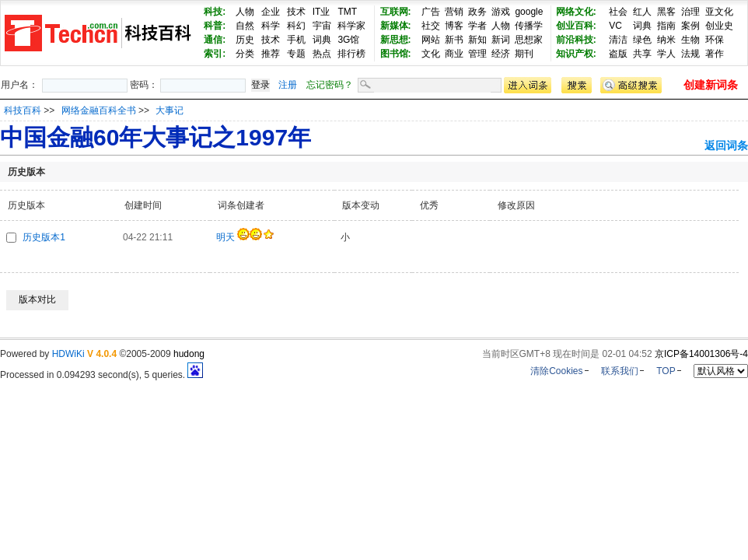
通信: (215, 40)
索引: (215, 54)
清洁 (618, 40)
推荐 (271, 54)
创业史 (719, 26)
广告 (431, 12)
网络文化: (576, 12)
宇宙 (322, 26)
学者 (477, 26)
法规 (690, 54)
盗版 (618, 54)
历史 (245, 40)
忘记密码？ (330, 85)
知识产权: (576, 54)
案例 (690, 26)
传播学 (529, 26)
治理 (690, 12)
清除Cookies (556, 371)
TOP (666, 371)
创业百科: (576, 26)
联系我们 (620, 371)
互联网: (396, 12)
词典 (322, 40)
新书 (454, 40)
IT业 (322, 12)
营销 (454, 12)
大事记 (170, 110)
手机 (296, 40)
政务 (477, 12)
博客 (454, 26)
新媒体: (396, 26)
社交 (431, 26)
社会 (618, 12)
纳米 (666, 40)
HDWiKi (68, 354)
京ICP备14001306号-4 (701, 354)
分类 (245, 54)
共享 (642, 54)
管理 (477, 54)
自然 (245, 26)
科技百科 (23, 110)
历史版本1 (44, 237)
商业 (454, 54)
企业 (271, 12)
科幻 (296, 26)
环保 (715, 40)
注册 (288, 85)
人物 (245, 12)
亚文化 (719, 12)
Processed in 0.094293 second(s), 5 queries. (101, 375)
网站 (431, 40)
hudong (189, 354)
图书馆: (396, 54)
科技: (215, 12)
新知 (477, 40)
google (529, 12)
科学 (271, 26)
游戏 (501, 12)
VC (615, 26)
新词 (501, 40)
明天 (225, 237)
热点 (322, 54)
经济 (501, 54)
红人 (642, 12)
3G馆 (348, 40)
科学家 (351, 26)
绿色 (642, 40)
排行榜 (351, 54)
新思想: (396, 40)
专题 (296, 54)
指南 (666, 26)
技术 (296, 12)
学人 (666, 54)
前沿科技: (576, 40)
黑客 (666, 12)
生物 (690, 40)
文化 (431, 54)
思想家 (529, 40)
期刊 (524, 54)
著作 (715, 54)
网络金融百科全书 (100, 110)
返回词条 (726, 145)
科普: (215, 26)
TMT (347, 12)
